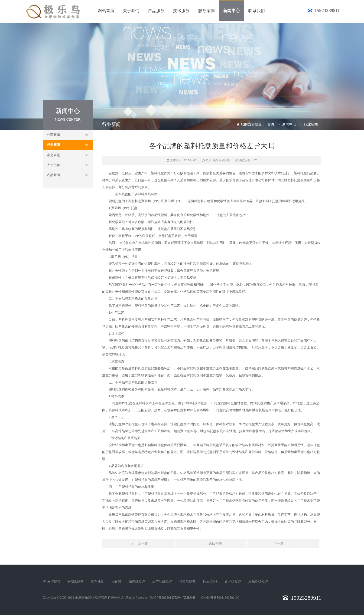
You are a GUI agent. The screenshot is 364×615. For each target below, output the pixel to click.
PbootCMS (210, 582)
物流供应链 (137, 582)
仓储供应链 (75, 582)
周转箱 (116, 582)
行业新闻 (53, 145)
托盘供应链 (187, 582)
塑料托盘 (97, 582)
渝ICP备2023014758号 (166, 598)
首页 (271, 124)
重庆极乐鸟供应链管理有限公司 (98, 598)
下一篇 (283, 544)
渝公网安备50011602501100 (220, 598)
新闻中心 (289, 124)
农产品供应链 (162, 582)
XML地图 (190, 598)
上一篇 (138, 544)
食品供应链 (233, 582)
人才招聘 (53, 165)
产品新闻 (53, 175)
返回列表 (211, 544)
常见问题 (53, 155)
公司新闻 (53, 135)
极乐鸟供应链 (258, 582)
